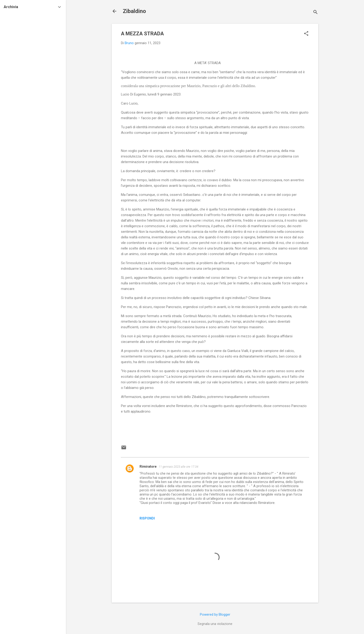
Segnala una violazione (215, 624)
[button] (306, 34)
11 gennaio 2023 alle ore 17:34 (178, 467)
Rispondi (147, 518)
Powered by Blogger (215, 614)
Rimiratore (148, 466)
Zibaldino (134, 11)
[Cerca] (315, 13)
